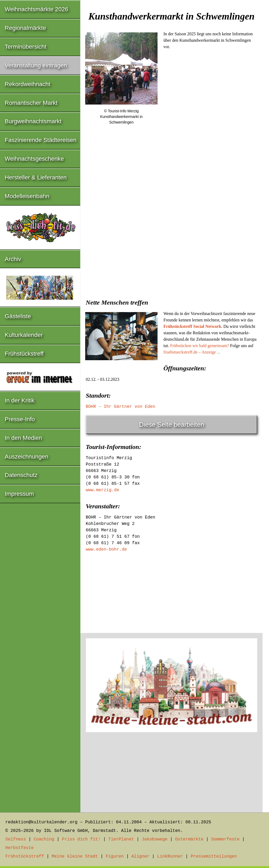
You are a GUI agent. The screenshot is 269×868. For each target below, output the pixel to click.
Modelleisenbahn (27, 196)
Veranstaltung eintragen (36, 65)
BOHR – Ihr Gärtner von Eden (120, 407)
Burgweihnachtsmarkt (33, 121)
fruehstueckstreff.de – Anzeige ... (192, 352)
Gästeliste (18, 316)
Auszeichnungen (27, 457)
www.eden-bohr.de (106, 550)
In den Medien (23, 438)
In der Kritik (20, 400)
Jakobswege (155, 839)
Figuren (115, 857)
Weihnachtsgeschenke (34, 159)
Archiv (13, 259)
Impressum (19, 494)
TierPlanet (121, 839)
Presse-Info (20, 419)
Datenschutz (21, 475)
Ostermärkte (189, 839)
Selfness (16, 839)
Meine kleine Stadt (75, 857)
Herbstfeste (20, 848)
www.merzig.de (102, 490)
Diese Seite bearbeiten (172, 425)
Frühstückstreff (24, 354)
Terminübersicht (26, 47)
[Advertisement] (171, 252)
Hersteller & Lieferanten (36, 177)
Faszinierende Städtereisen (41, 140)
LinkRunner (170, 857)
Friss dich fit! (81, 839)
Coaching (44, 839)
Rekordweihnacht (28, 84)
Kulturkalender (24, 335)
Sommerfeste (225, 839)
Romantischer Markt (31, 103)
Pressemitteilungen (214, 857)
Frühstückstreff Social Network (192, 326)
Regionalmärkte (25, 28)
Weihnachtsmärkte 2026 (37, 9)
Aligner (141, 857)
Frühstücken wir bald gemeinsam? (200, 346)
